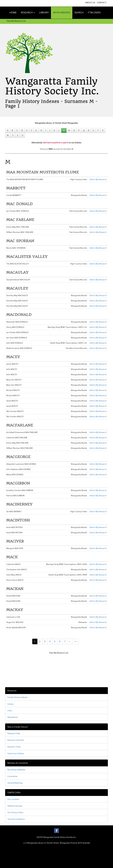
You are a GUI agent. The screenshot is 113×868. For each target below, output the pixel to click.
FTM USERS (94, 13)
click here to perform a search (55, 143)
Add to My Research (98, 179)
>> (75, 641)
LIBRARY (44, 13)
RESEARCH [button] (28, 13)
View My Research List (16, 21)
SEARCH (79, 13)
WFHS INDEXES (62, 13)
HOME (13, 13)
